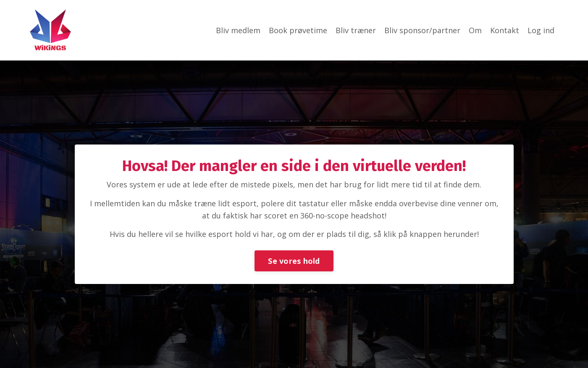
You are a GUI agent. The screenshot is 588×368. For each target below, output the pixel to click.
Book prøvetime (298, 30)
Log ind (541, 30)
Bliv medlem (238, 30)
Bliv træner (356, 30)
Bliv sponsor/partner (422, 30)
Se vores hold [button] (294, 261)
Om (475, 30)
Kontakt (505, 30)
